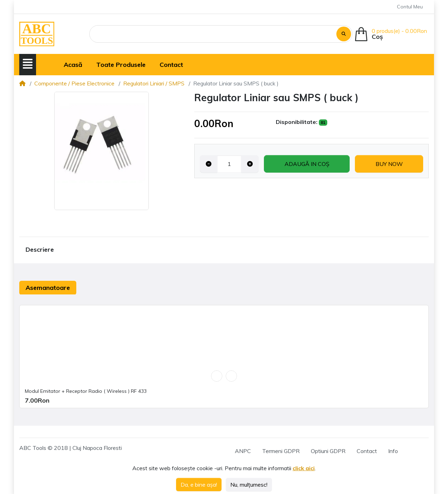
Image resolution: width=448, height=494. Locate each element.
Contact (367, 451)
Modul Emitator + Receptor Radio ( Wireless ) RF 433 (86, 391)
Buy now (389, 164)
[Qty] (229, 164)
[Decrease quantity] (209, 164)
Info (393, 451)
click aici (304, 468)
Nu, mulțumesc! (249, 485)
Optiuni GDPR (328, 451)
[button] (28, 64)
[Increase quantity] (250, 164)
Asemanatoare (48, 288)
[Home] (22, 83)
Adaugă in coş (307, 164)
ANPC (243, 451)
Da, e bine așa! (199, 485)
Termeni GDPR (281, 451)
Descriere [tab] (40, 249)
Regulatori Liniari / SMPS (154, 83)
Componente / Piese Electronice (74, 83)
